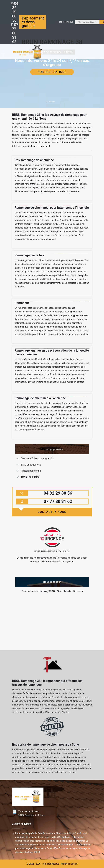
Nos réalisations (52, 72)
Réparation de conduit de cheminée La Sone (42, 845)
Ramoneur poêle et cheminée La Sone (61, 833)
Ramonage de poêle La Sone (29, 833)
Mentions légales (69, 864)
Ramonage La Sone (72, 845)
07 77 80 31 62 (15, 33)
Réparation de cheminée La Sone (49, 841)
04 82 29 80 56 (15, 12)
